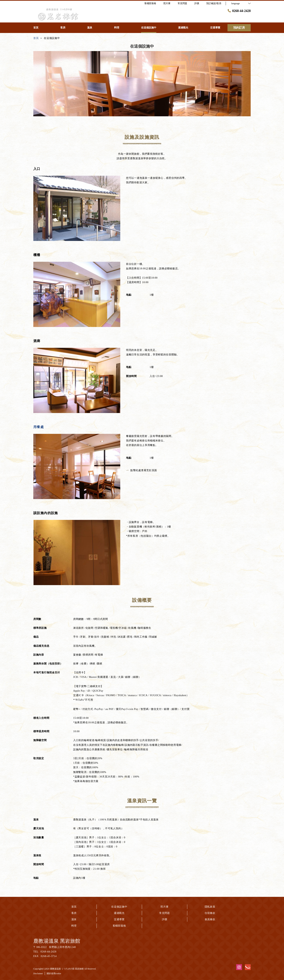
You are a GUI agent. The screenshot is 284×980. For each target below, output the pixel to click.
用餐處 (39, 427)
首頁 (74, 907)
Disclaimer (38, 973)
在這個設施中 (119, 907)
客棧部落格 (119, 926)
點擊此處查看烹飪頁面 (142, 470)
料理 (74, 926)
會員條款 (210, 919)
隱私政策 (210, 907)
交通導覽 (119, 919)
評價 (165, 919)
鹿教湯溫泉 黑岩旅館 (57, 941)
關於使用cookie (54, 973)
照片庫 (164, 907)
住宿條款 (210, 913)
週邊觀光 (119, 913)
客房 (74, 913)
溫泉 (74, 919)
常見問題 (165, 913)
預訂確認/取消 (214, 3)
